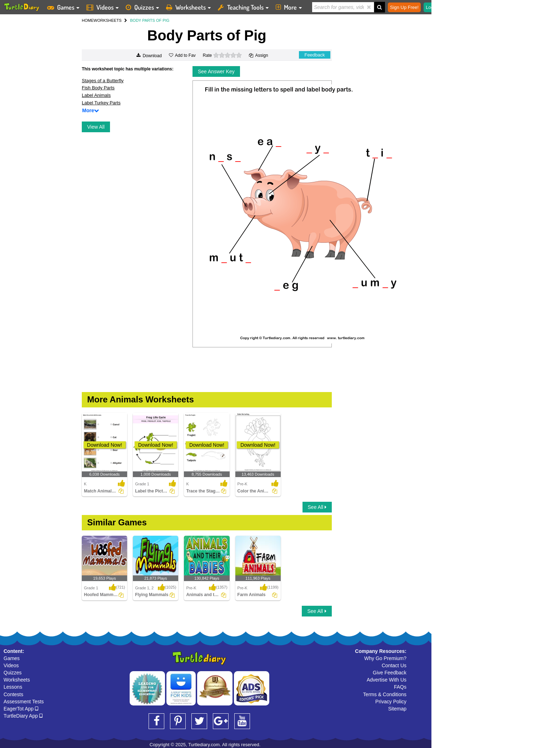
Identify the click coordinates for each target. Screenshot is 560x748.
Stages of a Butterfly (103, 81)
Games (12, 658)
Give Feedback (390, 673)
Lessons (13, 687)
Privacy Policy (391, 702)
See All (317, 507)
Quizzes (13, 673)
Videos (11, 665)
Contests (13, 694)
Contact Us (394, 665)
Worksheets (17, 680)
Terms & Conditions (385, 694)
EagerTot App (21, 709)
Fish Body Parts (98, 88)
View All (96, 127)
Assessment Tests (24, 702)
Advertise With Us (387, 680)
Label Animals (96, 95)
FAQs (400, 687)
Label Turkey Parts (101, 103)
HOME (88, 20)
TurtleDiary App (23, 716)
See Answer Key (216, 71)
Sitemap (397, 709)
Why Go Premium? (385, 658)
